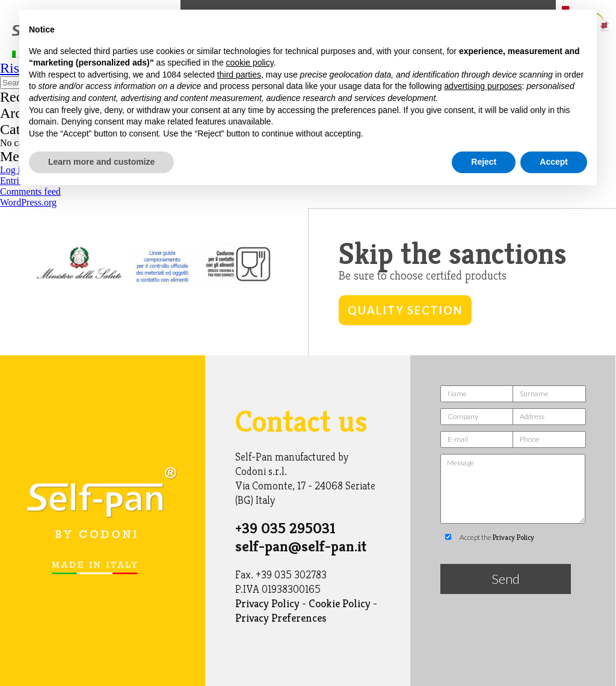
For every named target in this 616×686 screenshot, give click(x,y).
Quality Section (405, 310)
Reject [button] (484, 162)
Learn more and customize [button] (101, 162)
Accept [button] (554, 162)
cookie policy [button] (250, 63)
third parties (239, 75)
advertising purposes (483, 86)
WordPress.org (28, 202)
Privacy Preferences (281, 618)
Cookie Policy (340, 603)
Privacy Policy (267, 603)
